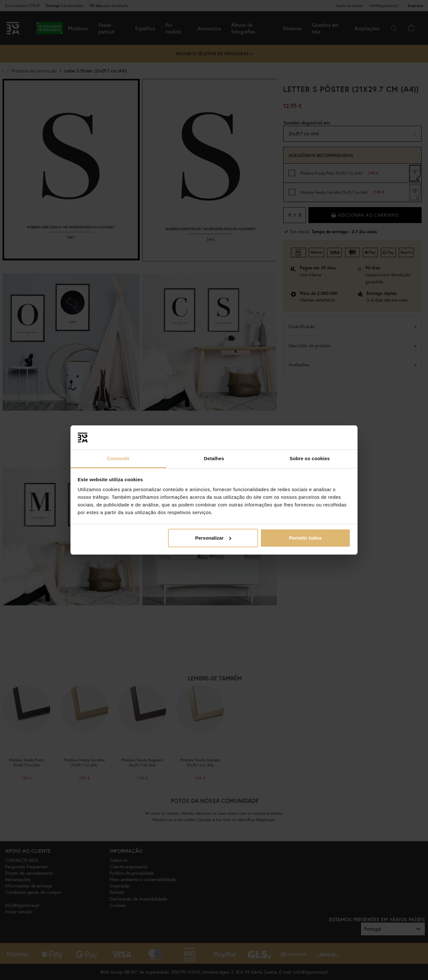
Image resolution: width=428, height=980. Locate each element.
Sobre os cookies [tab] (310, 458)
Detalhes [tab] (214, 458)
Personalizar (213, 538)
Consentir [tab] (118, 458)
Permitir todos (306, 538)
